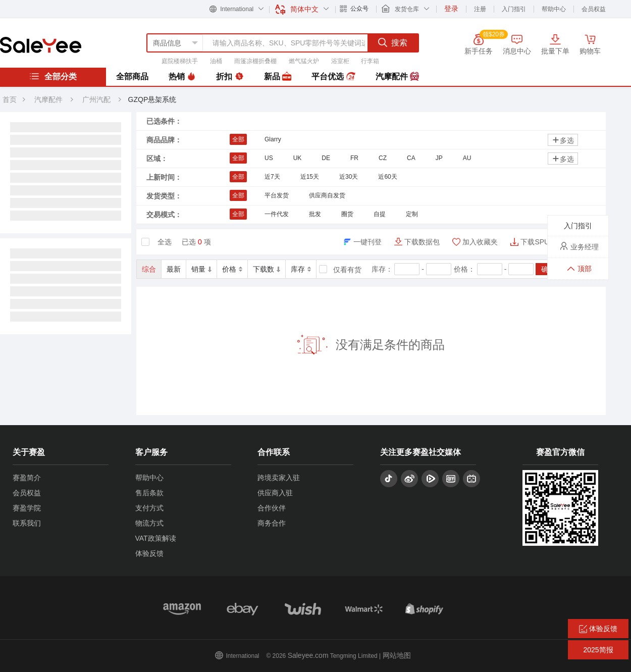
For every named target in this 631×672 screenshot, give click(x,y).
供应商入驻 (275, 493)
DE (326, 158)
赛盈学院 (27, 508)
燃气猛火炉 (304, 61)
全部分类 (53, 76)
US (269, 158)
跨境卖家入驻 (279, 478)
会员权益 (594, 9)
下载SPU (535, 242)
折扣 (230, 77)
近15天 (310, 177)
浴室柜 (340, 61)
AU (467, 158)
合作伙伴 (272, 508)
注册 (480, 9)
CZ (383, 158)
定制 (412, 214)
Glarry (273, 139)
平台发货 (277, 195)
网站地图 (397, 655)
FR (354, 158)
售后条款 (149, 493)
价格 (232, 269)
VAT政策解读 (156, 538)
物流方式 (149, 523)
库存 (301, 269)
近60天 (387, 177)
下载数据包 (422, 242)
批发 (315, 214)
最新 (174, 269)
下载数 (267, 269)
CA (411, 158)
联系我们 (27, 523)
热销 (182, 77)
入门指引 (514, 9)
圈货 (347, 214)
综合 (149, 269)
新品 (278, 77)
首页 (10, 99)
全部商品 (132, 76)
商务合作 (272, 523)
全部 (238, 139)
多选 (563, 140)
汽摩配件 (397, 77)
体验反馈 (149, 553)
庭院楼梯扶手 (180, 61)
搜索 (393, 42)
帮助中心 (554, 9)
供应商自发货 (327, 195)
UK (298, 158)
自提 (380, 214)
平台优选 (333, 77)
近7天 (272, 177)
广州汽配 (97, 99)
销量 (201, 269)
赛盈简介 (27, 478)
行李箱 (370, 61)
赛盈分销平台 (41, 45)
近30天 (349, 177)
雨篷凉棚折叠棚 (255, 61)
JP (439, 158)
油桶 (216, 61)
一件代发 (277, 214)
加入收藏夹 (480, 242)
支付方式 (149, 508)
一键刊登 (367, 242)
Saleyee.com (308, 655)
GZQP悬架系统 (152, 99)
